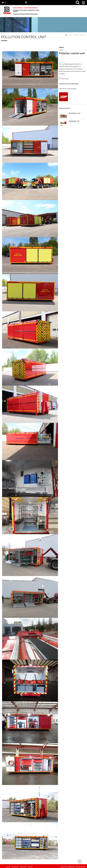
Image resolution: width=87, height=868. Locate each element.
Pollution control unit (80, 33)
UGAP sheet (65, 78)
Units (70, 33)
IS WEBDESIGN (71, 866)
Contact (8, 866)
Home (66, 33)
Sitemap (29, 866)
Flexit (83, 866)
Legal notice (22, 866)
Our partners (15, 866)
